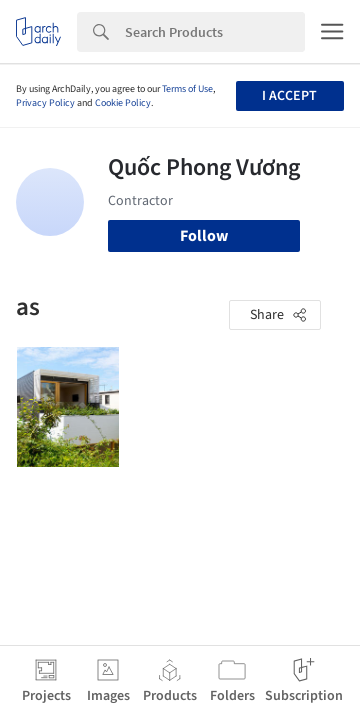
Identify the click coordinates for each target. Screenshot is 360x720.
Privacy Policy (45, 103)
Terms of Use (187, 89)
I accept (289, 96)
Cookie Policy (123, 103)
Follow (204, 236)
